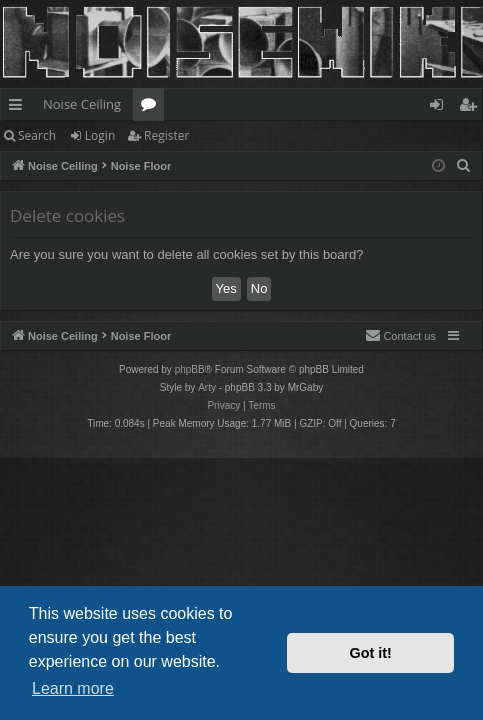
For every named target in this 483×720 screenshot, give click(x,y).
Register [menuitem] (472, 108)
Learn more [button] (73, 688)
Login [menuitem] (440, 108)
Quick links (19, 108)
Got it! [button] (371, 653)
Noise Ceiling (82, 104)
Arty (207, 387)
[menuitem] (464, 166)
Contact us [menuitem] (400, 335)
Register (166, 135)
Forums (152, 108)
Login (100, 135)
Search (37, 135)
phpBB (190, 369)
